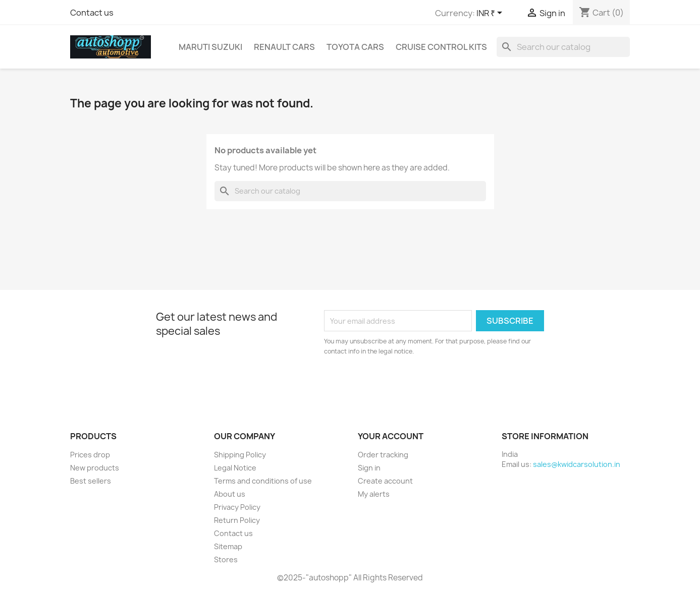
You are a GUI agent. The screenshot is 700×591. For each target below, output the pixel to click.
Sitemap (228, 546)
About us (230, 494)
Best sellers (91, 481)
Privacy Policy (237, 507)
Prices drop (90, 455)
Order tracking (383, 455)
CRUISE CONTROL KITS (441, 47)
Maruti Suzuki (210, 47)
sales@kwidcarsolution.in (577, 464)
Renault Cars (284, 47)
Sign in (369, 468)
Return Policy (237, 520)
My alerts (374, 494)
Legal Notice (235, 468)
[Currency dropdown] (491, 14)
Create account (385, 481)
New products (95, 468)
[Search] (563, 47)
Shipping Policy (240, 455)
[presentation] (408, 384)
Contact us (92, 13)
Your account (391, 436)
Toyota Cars (355, 47)
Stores (226, 559)
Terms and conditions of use (263, 481)
